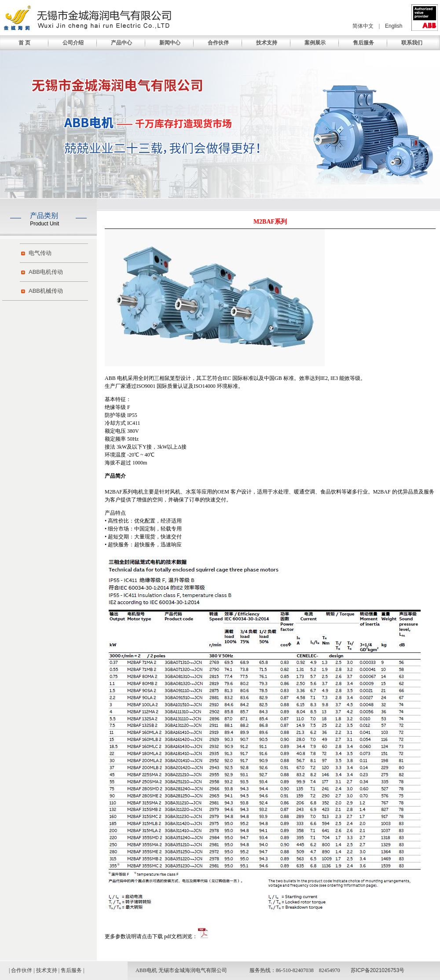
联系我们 (412, 43)
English (394, 26)
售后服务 (363, 43)
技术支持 (267, 43)
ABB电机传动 (46, 272)
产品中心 (121, 43)
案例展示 (315, 43)
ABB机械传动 (46, 291)
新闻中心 (170, 43)
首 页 (24, 43)
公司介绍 (73, 43)
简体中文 (363, 26)
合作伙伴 (218, 43)
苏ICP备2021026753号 (378, 970)
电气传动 (40, 253)
